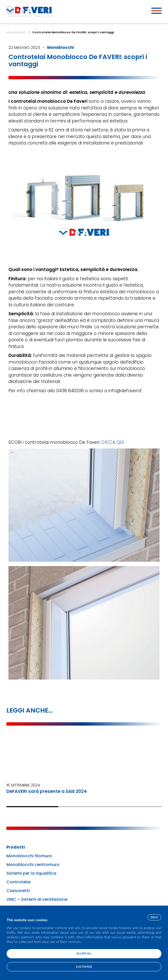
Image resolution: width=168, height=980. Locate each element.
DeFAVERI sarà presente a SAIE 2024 (47, 791)
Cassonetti (18, 891)
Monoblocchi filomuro (29, 856)
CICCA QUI (113, 442)
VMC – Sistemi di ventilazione (37, 899)
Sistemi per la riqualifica (31, 873)
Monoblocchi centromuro (33, 865)
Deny (154, 917)
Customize (84, 967)
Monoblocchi (60, 47)
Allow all (84, 953)
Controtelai (18, 882)
